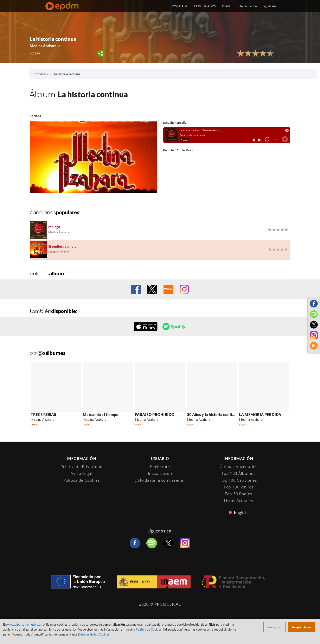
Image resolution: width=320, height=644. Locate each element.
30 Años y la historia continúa (213, 415)
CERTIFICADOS (205, 6)
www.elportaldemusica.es (25, 624)
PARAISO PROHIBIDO (155, 415)
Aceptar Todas (302, 627)
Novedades (41, 74)
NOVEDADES (180, 6)
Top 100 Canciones (239, 480)
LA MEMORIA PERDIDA (260, 415)
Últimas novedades (239, 467)
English (241, 512)
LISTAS (225, 6)
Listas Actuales (239, 501)
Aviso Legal (81, 473)
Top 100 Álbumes (239, 473)
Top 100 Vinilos (238, 487)
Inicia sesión (248, 6)
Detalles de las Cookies (94, 634)
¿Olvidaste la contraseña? (160, 480)
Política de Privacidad (82, 467)
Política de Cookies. (149, 629)
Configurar (274, 627)
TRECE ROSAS (43, 415)
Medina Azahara (43, 46)
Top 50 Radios (238, 494)
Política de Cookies (82, 480)
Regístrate (269, 6)
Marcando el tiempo (101, 415)
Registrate (160, 467)
